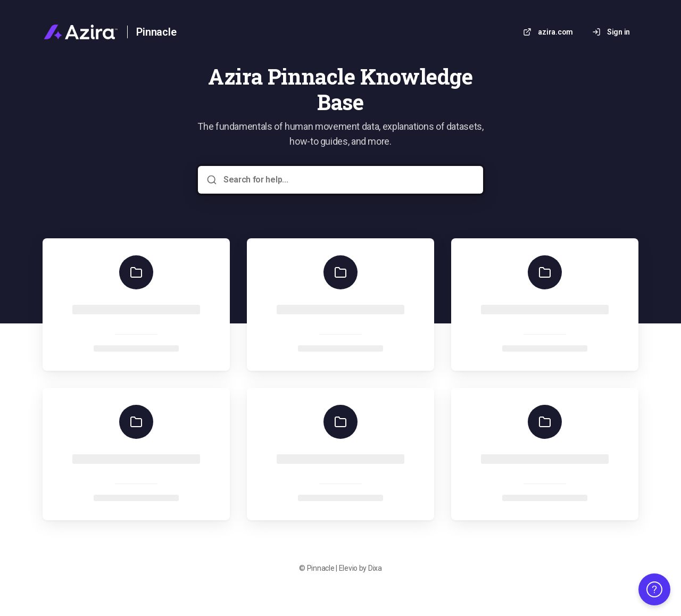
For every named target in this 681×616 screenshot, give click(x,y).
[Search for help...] (348, 180)
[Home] (81, 32)
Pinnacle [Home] (156, 32)
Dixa (375, 568)
